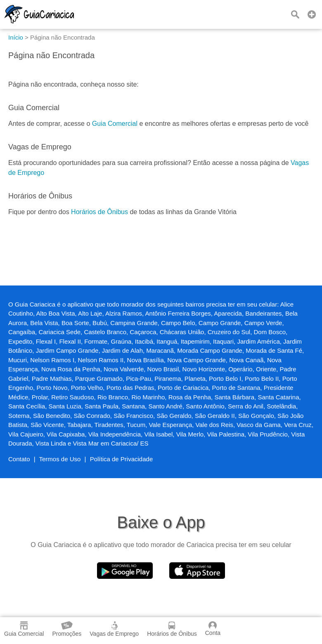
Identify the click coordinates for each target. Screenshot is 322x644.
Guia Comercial (115, 124)
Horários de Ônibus (99, 212)
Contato (19, 459)
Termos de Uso (60, 459)
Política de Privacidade (122, 459)
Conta (213, 629)
